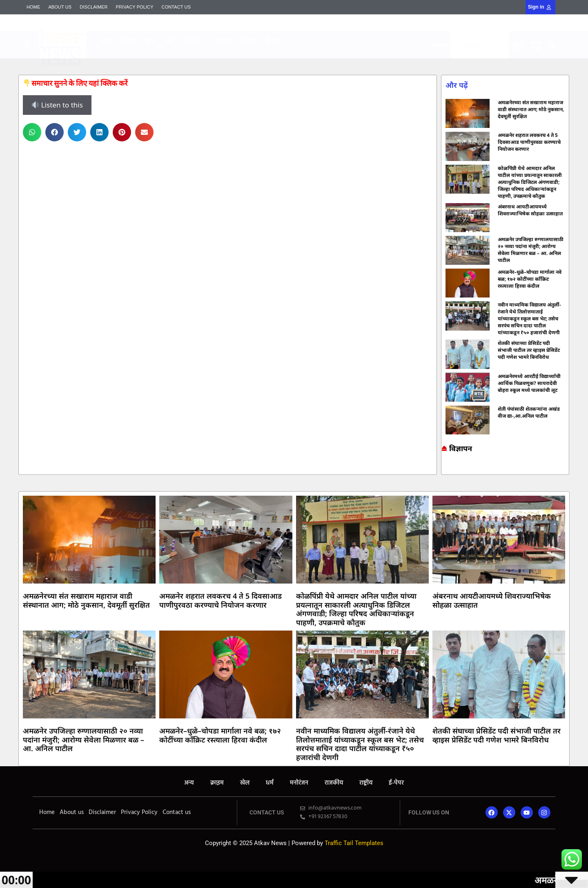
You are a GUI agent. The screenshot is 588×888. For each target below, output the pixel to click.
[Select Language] (480, 45)
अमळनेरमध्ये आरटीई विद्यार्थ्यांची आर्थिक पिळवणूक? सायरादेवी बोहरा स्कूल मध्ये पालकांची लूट (529, 383)
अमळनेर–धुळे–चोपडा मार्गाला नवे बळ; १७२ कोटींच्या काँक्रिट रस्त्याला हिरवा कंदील (530, 279)
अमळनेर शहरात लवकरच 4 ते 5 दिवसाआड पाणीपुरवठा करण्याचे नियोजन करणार (529, 142)
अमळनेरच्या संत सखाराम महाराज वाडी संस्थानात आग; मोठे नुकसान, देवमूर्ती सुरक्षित (531, 109)
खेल (150, 40)
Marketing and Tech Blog (445, 469)
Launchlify (294, 858)
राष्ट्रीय (250, 40)
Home (33, 7)
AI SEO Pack (259, 58)
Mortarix (259, 56)
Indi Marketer (259, 57)
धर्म (169, 40)
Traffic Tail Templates (354, 843)
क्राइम (129, 40)
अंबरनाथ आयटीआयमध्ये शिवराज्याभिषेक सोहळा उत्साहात (530, 210)
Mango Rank (259, 57)
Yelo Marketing (259, 58)
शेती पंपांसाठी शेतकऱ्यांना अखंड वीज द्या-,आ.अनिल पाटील (529, 412)
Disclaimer (94, 7)
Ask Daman (444, 471)
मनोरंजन (193, 40)
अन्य (107, 40)
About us (60, 7)
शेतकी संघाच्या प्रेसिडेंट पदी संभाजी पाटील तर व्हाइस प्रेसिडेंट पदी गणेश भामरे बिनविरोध (529, 350)
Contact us (176, 7)
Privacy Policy (135, 7)
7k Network (444, 470)
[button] (552, 46)
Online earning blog (445, 467)
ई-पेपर (274, 40)
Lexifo (294, 856)
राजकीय (223, 40)
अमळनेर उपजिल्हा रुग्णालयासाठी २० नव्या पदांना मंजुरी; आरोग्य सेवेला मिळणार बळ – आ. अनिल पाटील (531, 250)
